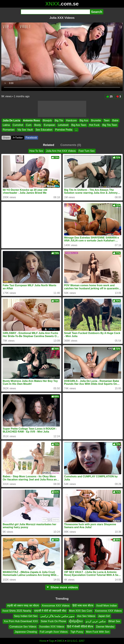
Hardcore (71, 120)
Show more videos (62, 587)
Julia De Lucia (11, 120)
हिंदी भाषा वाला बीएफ (83, 606)
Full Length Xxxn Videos (54, 632)
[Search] (55, 12)
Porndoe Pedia (64, 130)
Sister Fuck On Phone (53, 621)
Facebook (31, 138)
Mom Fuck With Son (98, 632)
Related (49, 145)
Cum (29, 125)
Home (43, 641)
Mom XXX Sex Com (81, 611)
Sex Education (44, 130)
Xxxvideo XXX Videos (52, 627)
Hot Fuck (94, 125)
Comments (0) (71, 145)
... (76, 130)
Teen (107, 120)
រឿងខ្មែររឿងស (76, 621)
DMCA (61, 641)
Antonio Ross (31, 120)
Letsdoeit (63, 125)
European (49, 125)
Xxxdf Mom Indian (107, 606)
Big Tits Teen (110, 125)
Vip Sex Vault (25, 130)
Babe (115, 120)
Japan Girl (104, 616)
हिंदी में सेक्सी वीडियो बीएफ (80, 627)
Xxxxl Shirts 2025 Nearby (17, 611)
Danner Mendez (105, 627)
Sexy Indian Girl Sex (26, 616)
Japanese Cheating (26, 632)
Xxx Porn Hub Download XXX (21, 621)
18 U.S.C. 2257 (76, 641)
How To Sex (36, 151)
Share (6, 138)
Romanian (9, 130)
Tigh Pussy (77, 632)
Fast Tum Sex (87, 151)
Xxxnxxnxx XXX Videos (108, 611)
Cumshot (18, 125)
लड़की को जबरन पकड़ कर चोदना (23, 606)
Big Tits (59, 120)
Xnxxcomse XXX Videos (56, 606)
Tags (52, 641)
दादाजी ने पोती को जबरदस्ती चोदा (50, 611)
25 (109, 97)
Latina (6, 125)
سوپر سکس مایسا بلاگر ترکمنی (57, 616)
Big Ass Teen (79, 125)
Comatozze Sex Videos (23, 627)
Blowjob (47, 120)
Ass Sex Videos (86, 616)
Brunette (96, 120)
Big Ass (84, 120)
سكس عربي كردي (96, 621)
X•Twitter (18, 138)
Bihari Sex (114, 621)
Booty (38, 125)
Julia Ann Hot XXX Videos (61, 151)
